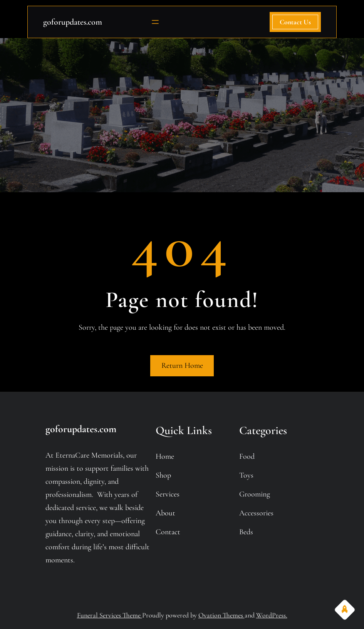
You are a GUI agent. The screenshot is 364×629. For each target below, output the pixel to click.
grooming (255, 494)
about (165, 513)
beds (246, 532)
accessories (256, 513)
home (165, 456)
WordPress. (272, 615)
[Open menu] (155, 22)
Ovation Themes (221, 615)
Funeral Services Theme (110, 615)
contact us (295, 22)
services (168, 494)
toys (246, 475)
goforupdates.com (73, 22)
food (247, 456)
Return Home (182, 366)
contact (168, 532)
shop (163, 475)
